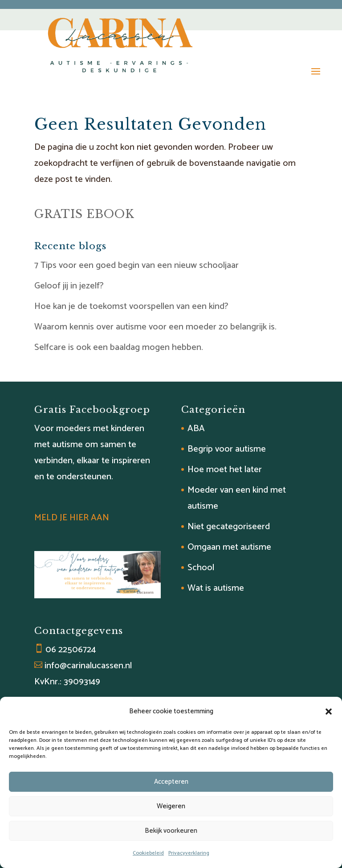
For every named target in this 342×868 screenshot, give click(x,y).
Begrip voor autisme (227, 449)
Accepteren (171, 782)
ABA (196, 429)
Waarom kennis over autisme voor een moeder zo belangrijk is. (155, 327)
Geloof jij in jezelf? (69, 286)
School (201, 568)
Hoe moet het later (225, 470)
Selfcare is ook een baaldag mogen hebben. (119, 348)
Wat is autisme (216, 588)
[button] (329, 712)
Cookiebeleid (148, 853)
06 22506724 (71, 650)
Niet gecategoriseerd (229, 527)
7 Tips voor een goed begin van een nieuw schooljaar (136, 265)
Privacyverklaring (189, 853)
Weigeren (171, 806)
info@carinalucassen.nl (88, 666)
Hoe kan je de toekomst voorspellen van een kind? (131, 306)
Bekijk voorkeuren (171, 831)
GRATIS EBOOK (84, 214)
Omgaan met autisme (229, 547)
